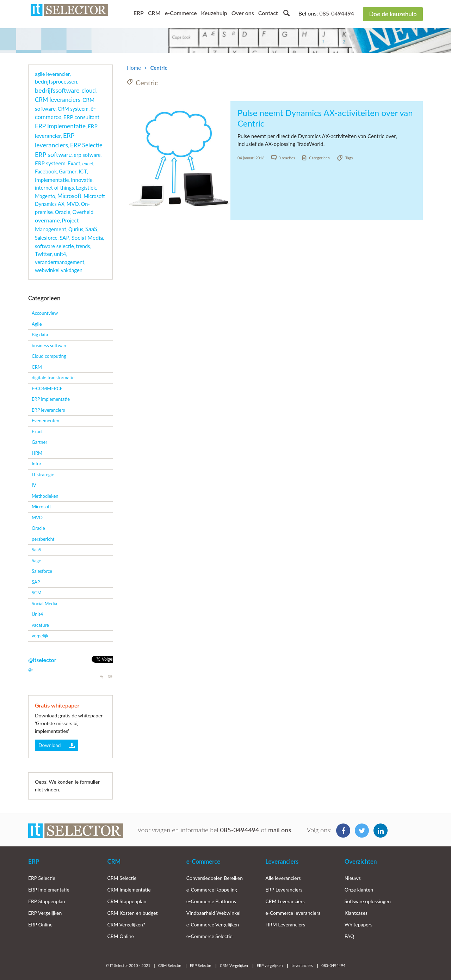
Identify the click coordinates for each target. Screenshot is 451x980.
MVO (37, 517)
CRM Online (120, 936)
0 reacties (287, 158)
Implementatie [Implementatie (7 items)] (52, 180)
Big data (40, 335)
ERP (139, 13)
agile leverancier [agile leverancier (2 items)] (52, 74)
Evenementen (45, 421)
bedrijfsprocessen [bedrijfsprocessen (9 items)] (56, 81)
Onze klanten (359, 890)
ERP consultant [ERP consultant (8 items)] (81, 117)
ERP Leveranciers (284, 890)
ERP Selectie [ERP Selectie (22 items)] (86, 145)
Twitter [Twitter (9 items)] (43, 254)
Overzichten (361, 861)
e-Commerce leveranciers (293, 913)
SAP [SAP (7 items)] (64, 238)
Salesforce (42, 571)
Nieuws (353, 878)
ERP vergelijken (270, 965)
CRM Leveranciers (285, 901)
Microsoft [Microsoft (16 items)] (69, 196)
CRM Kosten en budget (132, 913)
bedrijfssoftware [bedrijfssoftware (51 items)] (57, 90)
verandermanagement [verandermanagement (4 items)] (60, 262)
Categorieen (319, 158)
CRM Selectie (122, 878)
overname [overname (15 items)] (47, 220)
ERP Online (40, 924)
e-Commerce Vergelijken (213, 924)
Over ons (243, 13)
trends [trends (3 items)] (83, 246)
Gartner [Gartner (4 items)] (68, 171)
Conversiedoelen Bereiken (215, 878)
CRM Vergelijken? (126, 924)
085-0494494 (337, 13)
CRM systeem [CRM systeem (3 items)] (73, 109)
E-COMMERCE (47, 388)
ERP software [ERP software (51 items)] (53, 154)
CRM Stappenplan (127, 901)
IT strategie (43, 474)
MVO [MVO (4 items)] (73, 204)
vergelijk (40, 636)
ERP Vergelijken (45, 913)
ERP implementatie (51, 399)
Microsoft (41, 507)
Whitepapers (359, 924)
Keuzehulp (214, 13)
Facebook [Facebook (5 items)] (46, 171)
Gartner (39, 442)
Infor (36, 464)
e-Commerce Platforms (211, 901)
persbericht (43, 539)
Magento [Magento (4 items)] (45, 196)
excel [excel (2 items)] (88, 163)
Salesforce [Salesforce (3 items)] (46, 238)
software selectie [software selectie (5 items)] (54, 246)
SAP (36, 582)
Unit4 (37, 614)
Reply (102, 677)
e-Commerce (181, 13)
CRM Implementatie (129, 890)
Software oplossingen (368, 901)
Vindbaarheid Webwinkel (214, 913)
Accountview (45, 313)
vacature (40, 625)
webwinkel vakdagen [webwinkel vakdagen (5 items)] (59, 270)
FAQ (350, 936)
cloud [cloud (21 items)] (89, 91)
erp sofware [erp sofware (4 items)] (87, 155)
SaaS (36, 550)
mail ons (280, 830)
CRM (154, 13)
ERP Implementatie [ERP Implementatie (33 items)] (60, 126)
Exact (37, 431)
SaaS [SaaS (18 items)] (91, 229)
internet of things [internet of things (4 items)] (54, 188)
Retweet (110, 677)
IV (34, 485)
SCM (37, 593)
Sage (36, 561)
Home (134, 68)
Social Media (44, 604)
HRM (37, 453)
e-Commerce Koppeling (212, 890)
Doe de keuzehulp (393, 14)
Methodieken (45, 496)
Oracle (38, 528)
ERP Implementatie (49, 890)
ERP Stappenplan (47, 901)
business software (50, 345)
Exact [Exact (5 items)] (74, 163)
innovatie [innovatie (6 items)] (82, 180)
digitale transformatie (53, 378)
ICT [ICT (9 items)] (83, 171)
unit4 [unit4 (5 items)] (60, 254)
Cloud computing (49, 356)
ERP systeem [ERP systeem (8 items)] (50, 163)
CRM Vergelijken (234, 965)
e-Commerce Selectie (209, 936)
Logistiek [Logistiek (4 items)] (86, 188)
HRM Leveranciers (285, 924)
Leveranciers (282, 861)
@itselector (42, 660)
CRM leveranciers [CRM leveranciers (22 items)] (58, 100)
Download (50, 745)
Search (286, 13)
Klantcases (356, 913)
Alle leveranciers (283, 878)
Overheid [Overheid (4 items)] (83, 212)
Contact (268, 13)
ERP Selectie (42, 878)
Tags (349, 158)
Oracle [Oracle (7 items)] (63, 212)
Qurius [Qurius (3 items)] (76, 229)
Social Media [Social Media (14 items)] (87, 237)
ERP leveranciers (48, 410)
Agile (37, 324)
